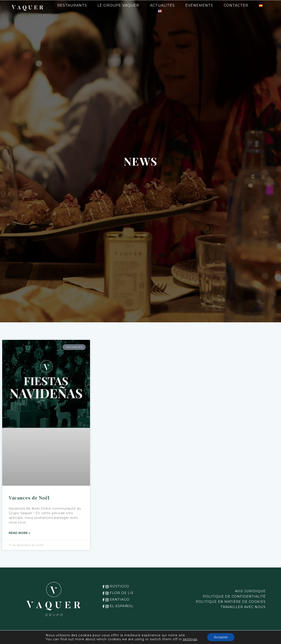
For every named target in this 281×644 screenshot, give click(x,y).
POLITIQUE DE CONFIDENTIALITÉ (232, 597)
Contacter (236, 5)
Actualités (162, 5)
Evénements (199, 5)
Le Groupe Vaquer (118, 5)
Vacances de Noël (29, 498)
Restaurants (72, 5)
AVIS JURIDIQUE (249, 591)
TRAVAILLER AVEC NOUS (241, 607)
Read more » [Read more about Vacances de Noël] (20, 533)
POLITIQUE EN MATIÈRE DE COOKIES (228, 602)
